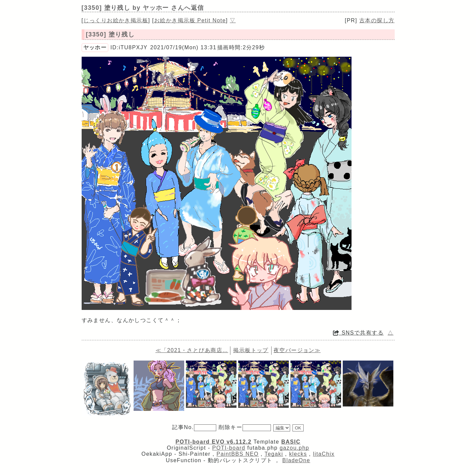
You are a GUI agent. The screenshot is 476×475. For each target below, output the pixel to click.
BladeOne (296, 460)
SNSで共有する (358, 333)
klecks (298, 454)
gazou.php (295, 448)
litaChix (324, 454)
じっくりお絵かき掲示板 (116, 20)
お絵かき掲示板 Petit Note (190, 20)
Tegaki (274, 454)
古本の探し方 (377, 20)
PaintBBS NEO (238, 454)
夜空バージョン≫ (297, 350)
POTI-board (229, 448)
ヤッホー (95, 47)
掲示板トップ (251, 350)
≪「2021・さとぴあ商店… (192, 350)
